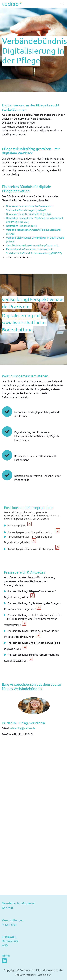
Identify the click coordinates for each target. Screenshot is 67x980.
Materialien (9, 924)
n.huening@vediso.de (24, 728)
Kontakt (8, 908)
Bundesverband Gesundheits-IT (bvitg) (28, 214)
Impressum (9, 937)
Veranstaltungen (13, 920)
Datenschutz (10, 941)
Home (6, 956)
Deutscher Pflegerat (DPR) (22, 226)
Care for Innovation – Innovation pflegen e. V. (32, 245)
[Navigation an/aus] (62, 4)
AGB (5, 945)
